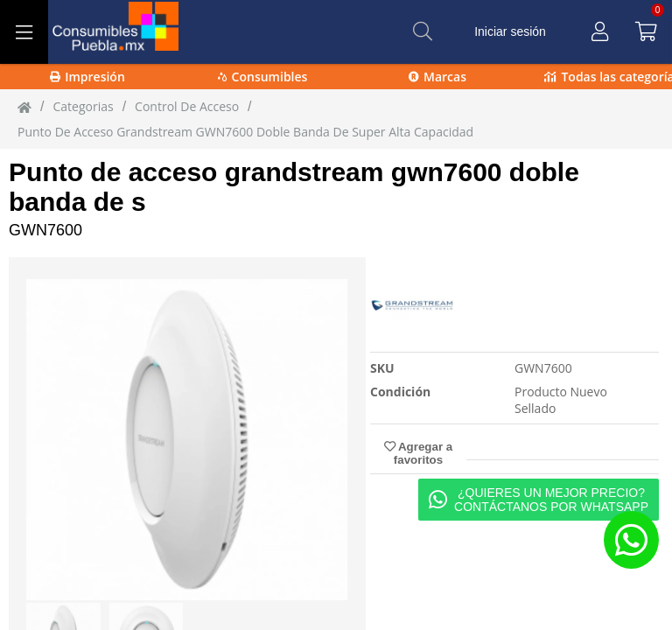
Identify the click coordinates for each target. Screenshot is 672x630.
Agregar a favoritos (418, 453)
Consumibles (263, 77)
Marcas (437, 77)
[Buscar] (423, 31)
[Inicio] (24, 107)
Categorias (83, 106)
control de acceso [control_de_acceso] (187, 106)
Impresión (87, 77)
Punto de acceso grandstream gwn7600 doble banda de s (294, 187)
